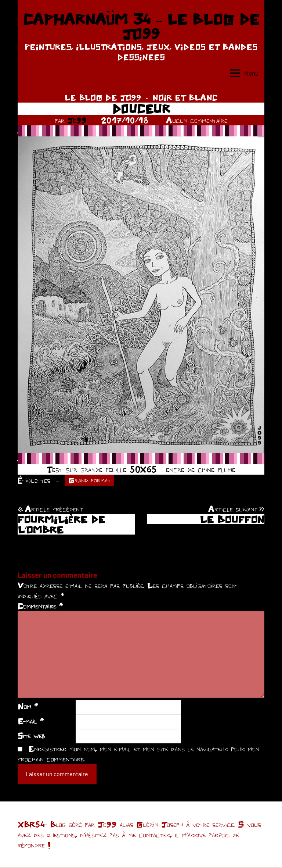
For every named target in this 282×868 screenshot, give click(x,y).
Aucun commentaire (197, 120)
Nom (28, 707)
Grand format (91, 481)
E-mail (31, 722)
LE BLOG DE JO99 (103, 97)
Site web (31, 736)
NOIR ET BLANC (185, 97)
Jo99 (77, 120)
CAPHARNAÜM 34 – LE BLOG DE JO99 (141, 26)
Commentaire (40, 607)
